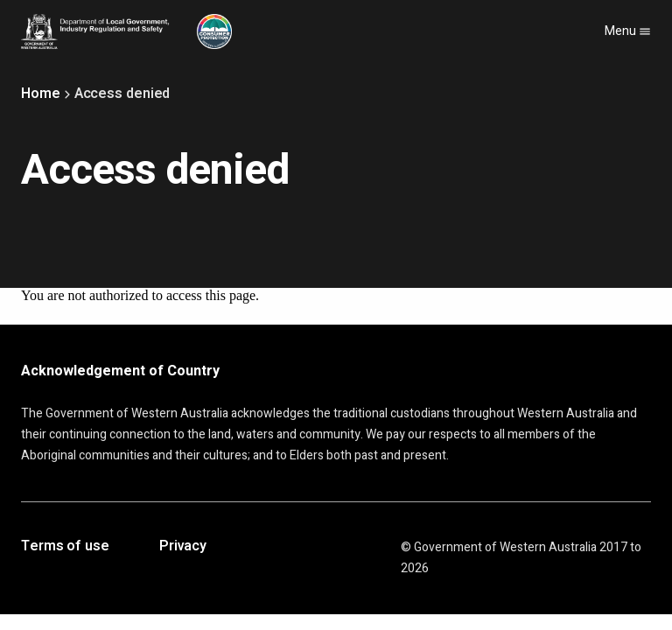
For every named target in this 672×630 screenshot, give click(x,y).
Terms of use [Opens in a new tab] (65, 547)
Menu (628, 31)
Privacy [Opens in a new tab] (183, 547)
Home (41, 94)
